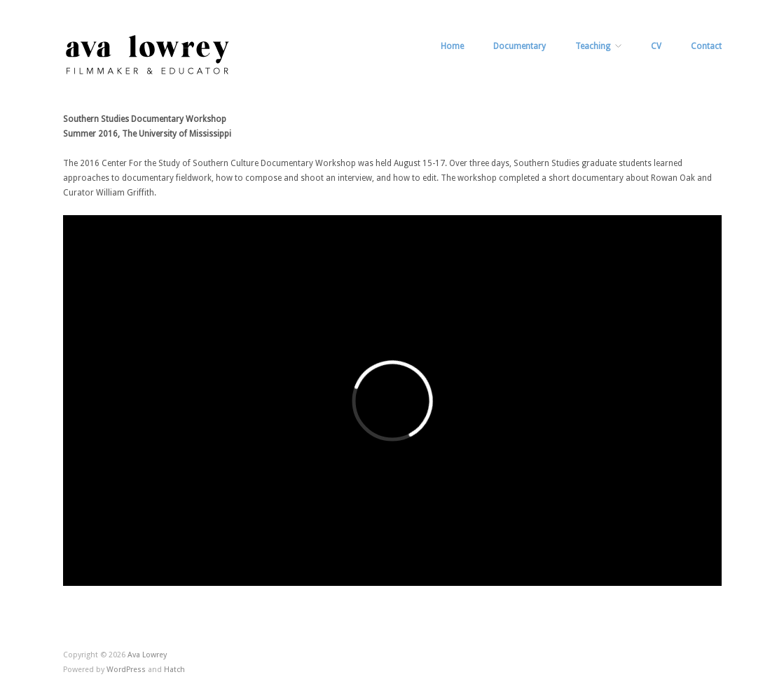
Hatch (174, 670)
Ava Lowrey (147, 655)
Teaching (593, 46)
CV (656, 46)
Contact (706, 46)
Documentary (520, 46)
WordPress (126, 670)
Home (452, 46)
